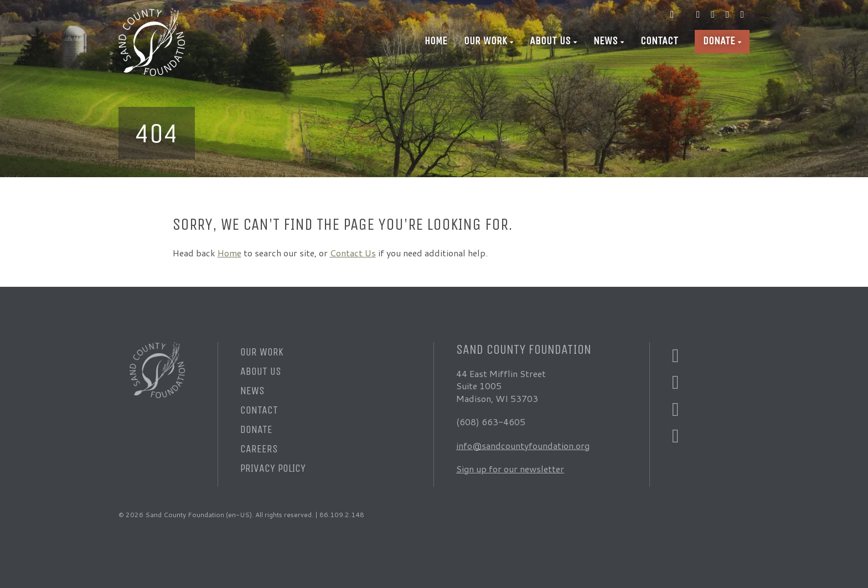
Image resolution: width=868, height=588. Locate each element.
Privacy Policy (273, 468)
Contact (659, 41)
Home (436, 41)
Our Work (485, 41)
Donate (719, 41)
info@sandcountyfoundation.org (523, 445)
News (606, 41)
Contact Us (353, 253)
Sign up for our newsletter (510, 469)
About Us (550, 41)
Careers (259, 449)
